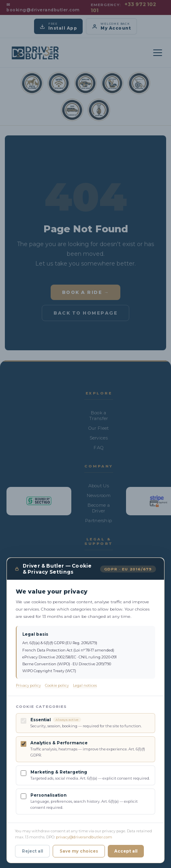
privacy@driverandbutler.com (84, 838)
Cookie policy (57, 686)
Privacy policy (28, 686)
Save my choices (79, 852)
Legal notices (85, 686)
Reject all (32, 852)
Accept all (126, 852)
